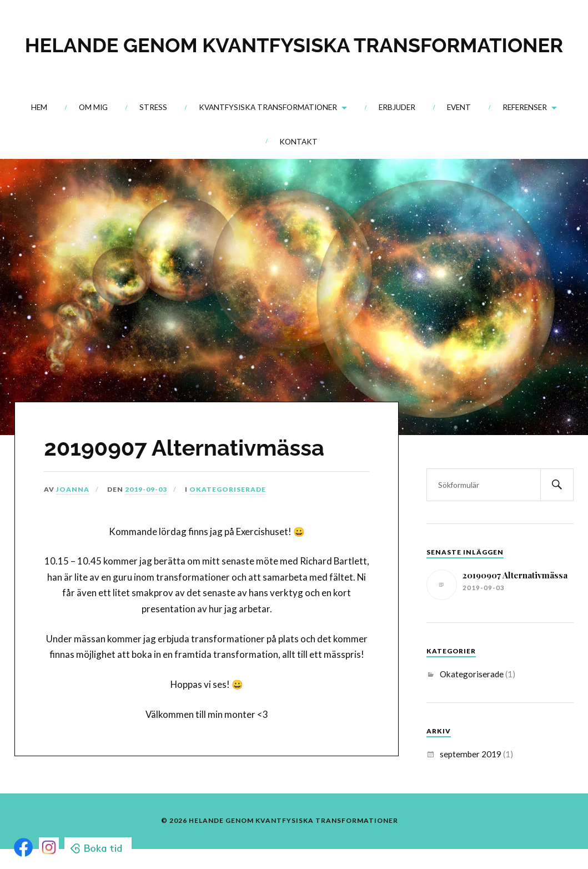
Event (459, 107)
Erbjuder (397, 107)
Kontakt (298, 142)
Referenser (525, 107)
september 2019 (471, 754)
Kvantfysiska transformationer (268, 107)
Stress (153, 107)
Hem (39, 107)
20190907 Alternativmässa (184, 448)
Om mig (93, 107)
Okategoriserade (228, 489)
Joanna (73, 489)
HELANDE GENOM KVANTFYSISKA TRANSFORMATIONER (294, 45)
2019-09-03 (146, 489)
